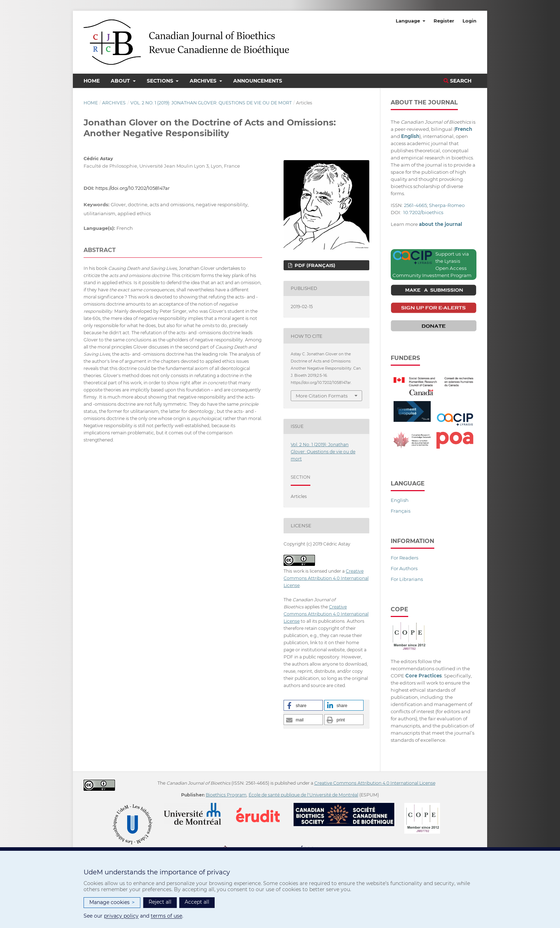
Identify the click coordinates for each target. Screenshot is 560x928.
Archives (204, 81)
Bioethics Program (226, 795)
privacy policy (121, 916)
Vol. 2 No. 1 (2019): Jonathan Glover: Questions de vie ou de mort (211, 103)
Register (444, 21)
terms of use (166, 916)
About (121, 81)
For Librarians (407, 579)
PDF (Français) (314, 265)
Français (401, 511)
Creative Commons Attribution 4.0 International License (326, 578)
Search (457, 81)
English (400, 500)
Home (92, 81)
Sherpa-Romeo (447, 205)
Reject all (160, 902)
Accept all (197, 902)
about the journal (441, 224)
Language (409, 21)
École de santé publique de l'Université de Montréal (303, 795)
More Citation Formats (322, 396)
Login (469, 21)
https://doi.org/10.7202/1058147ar (132, 188)
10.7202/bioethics (423, 212)
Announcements (258, 81)
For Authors (404, 568)
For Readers (404, 558)
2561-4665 (415, 205)
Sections (161, 81)
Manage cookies (112, 902)
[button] (303, 705)
